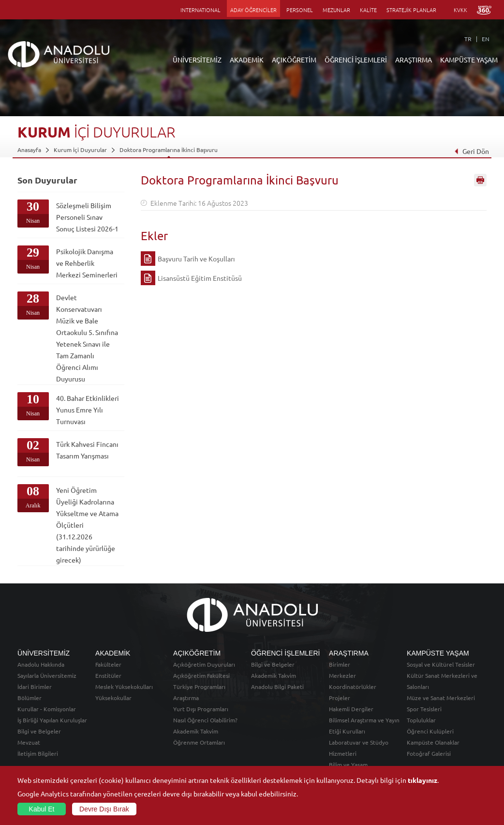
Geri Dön (471, 151)
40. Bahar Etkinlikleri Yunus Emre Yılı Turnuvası (88, 410)
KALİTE (368, 10)
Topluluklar (421, 720)
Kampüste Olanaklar (433, 742)
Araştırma (186, 698)
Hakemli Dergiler (351, 709)
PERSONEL (300, 10)
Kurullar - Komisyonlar (47, 709)
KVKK (460, 10)
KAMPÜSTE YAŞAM (469, 60)
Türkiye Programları (199, 687)
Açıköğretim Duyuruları (204, 664)
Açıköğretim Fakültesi (201, 675)
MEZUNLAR (336, 10)
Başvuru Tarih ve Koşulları (196, 259)
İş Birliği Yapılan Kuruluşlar (52, 720)
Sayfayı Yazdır (480, 181)
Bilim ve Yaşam (348, 764)
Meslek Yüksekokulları (124, 687)
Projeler (340, 698)
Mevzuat (29, 742)
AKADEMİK (247, 60)
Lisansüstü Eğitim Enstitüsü (200, 278)
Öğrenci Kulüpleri (430, 731)
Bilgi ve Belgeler (39, 731)
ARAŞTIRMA (414, 60)
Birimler (340, 664)
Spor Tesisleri (424, 709)
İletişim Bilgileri (38, 753)
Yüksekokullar (113, 698)
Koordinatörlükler (353, 687)
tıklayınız (422, 780)
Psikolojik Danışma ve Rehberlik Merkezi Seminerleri (87, 263)
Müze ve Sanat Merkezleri (441, 698)
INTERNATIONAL (200, 10)
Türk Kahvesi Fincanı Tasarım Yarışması (87, 450)
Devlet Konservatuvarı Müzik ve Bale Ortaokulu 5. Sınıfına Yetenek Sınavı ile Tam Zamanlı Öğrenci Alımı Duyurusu (87, 338)
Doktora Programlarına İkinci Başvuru (169, 150)
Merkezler (342, 675)
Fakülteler (108, 664)
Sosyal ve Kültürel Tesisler (441, 664)
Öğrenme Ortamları (199, 742)
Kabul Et (42, 809)
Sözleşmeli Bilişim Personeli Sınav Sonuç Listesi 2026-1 (87, 217)
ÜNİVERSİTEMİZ (197, 60)
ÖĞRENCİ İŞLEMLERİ (356, 60)
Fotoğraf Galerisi (429, 753)
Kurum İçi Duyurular (80, 150)
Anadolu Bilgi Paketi (277, 687)
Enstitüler (108, 675)
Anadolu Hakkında (41, 664)
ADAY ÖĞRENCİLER (253, 10)
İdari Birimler (35, 687)
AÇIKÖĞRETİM (294, 60)
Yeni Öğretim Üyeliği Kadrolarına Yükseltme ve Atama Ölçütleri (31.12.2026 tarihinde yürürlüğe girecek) (87, 525)
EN (486, 39)
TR (468, 39)
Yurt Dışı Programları (201, 709)
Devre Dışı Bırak (104, 809)
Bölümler (30, 698)
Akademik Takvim (196, 731)
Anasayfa (29, 150)
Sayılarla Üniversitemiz (47, 675)
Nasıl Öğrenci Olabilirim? (205, 720)
